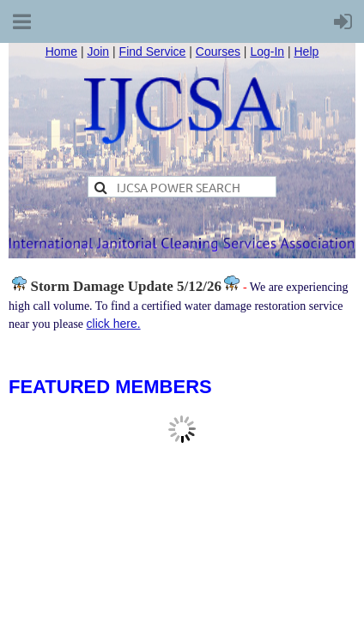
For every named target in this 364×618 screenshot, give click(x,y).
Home (61, 51)
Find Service (153, 51)
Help (307, 51)
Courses (218, 51)
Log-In (267, 51)
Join (98, 51)
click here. (114, 324)
